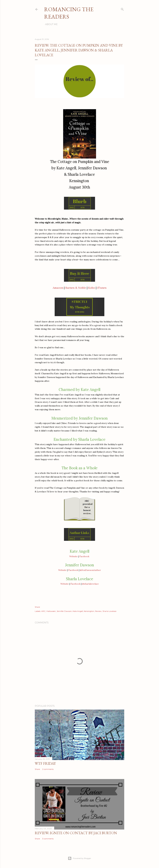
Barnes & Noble (76, 288)
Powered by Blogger (79, 858)
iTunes (102, 288)
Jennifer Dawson (64, 611)
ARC (43, 611)
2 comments (48, 769)
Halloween (51, 611)
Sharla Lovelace (109, 611)
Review (98, 611)
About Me (51, 24)
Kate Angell (78, 611)
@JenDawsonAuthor (90, 570)
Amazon (58, 288)
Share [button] (37, 607)
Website (73, 556)
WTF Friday (45, 763)
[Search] (122, 9)
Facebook (84, 556)
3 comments (48, 839)
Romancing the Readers (69, 13)
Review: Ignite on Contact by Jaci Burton (76, 833)
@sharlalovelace (90, 584)
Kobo (92, 288)
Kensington (89, 611)
